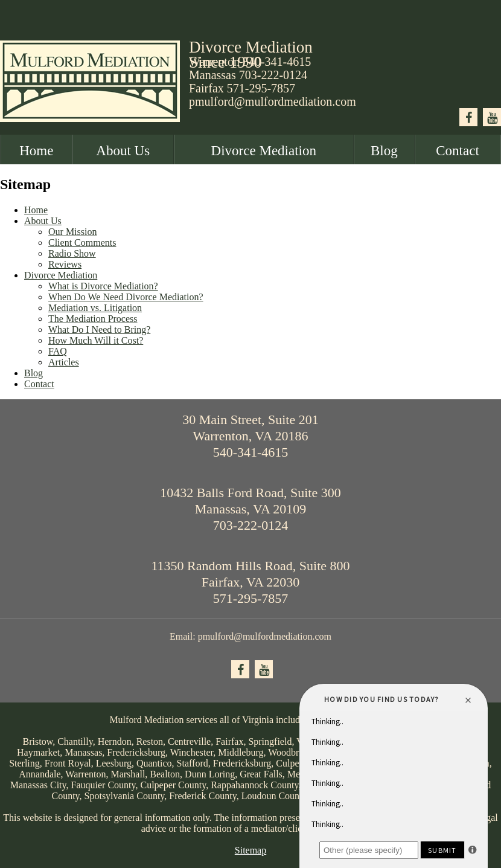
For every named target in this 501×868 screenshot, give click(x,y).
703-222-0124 (273, 75)
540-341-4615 (251, 452)
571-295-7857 (261, 88)
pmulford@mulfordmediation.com (273, 101)
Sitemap (250, 850)
